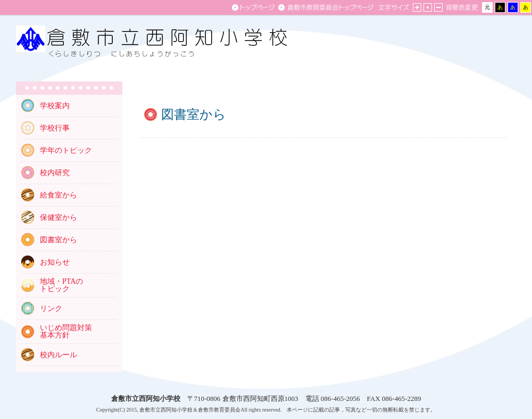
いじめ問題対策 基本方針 (66, 331)
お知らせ (55, 262)
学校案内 (55, 106)
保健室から (59, 217)
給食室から (59, 195)
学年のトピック (66, 150)
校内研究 (55, 173)
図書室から (59, 240)
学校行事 (55, 128)
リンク (51, 309)
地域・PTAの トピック (61, 285)
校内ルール (59, 355)
